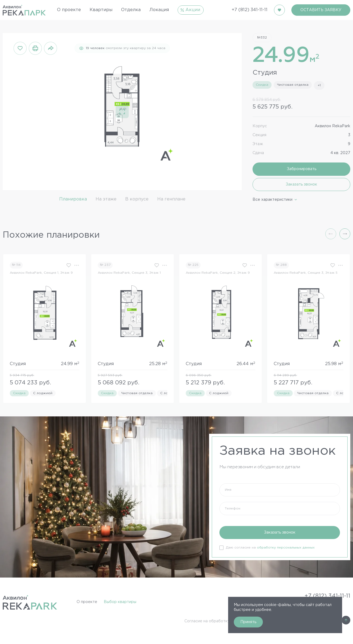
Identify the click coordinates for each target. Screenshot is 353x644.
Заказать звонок (301, 184)
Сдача (258, 153)
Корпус (260, 126)
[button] (345, 234)
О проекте (87, 602)
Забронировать (302, 169)
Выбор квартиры (120, 602)
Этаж (258, 144)
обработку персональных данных (286, 548)
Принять (248, 622)
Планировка (73, 199)
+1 (319, 85)
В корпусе (137, 199)
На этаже (106, 199)
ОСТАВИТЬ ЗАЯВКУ (321, 10)
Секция (259, 135)
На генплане (171, 199)
